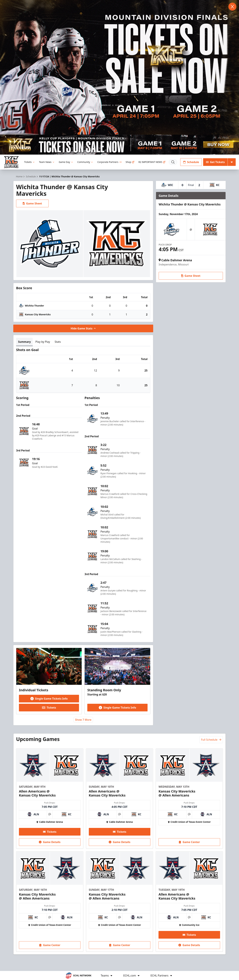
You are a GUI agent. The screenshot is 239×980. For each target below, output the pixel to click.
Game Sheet (32, 203)
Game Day (66, 162)
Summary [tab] (24, 342)
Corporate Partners (109, 162)
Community (85, 162)
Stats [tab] (58, 342)
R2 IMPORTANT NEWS (152, 162)
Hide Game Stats (83, 328)
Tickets (29, 162)
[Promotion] (119, 145)
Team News (47, 162)
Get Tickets (215, 162)
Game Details (50, 842)
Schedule (191, 162)
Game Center (189, 842)
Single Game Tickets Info (49, 699)
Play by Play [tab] (43, 342)
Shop (130, 162)
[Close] (232, 7)
